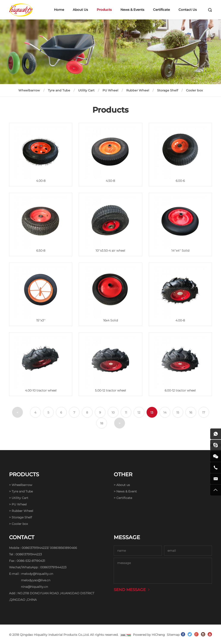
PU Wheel (110, 90)
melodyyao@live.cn (36, 580)
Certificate (161, 10)
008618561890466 (63, 548)
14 (165, 412)
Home (59, 10)
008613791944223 (35, 548)
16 (191, 412)
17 (204, 412)
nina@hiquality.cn (34, 587)
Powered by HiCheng (149, 635)
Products (104, 10)
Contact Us (188, 10)
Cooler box (194, 90)
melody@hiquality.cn (37, 574)
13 (152, 412)
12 (139, 412)
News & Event (127, 491)
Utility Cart (86, 90)
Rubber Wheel (138, 90)
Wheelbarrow (29, 90)
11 (126, 412)
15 (178, 412)
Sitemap (173, 635)
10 (113, 412)
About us (123, 485)
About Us (80, 10)
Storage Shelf (168, 90)
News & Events (132, 10)
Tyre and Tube (59, 90)
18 (102, 423)
